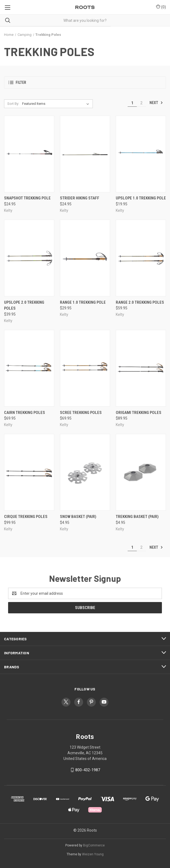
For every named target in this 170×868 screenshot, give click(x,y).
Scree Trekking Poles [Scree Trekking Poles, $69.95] (81, 413)
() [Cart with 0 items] (161, 7)
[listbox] (57, 104)
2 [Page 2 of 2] (141, 103)
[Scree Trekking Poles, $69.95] (85, 368)
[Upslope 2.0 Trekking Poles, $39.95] (29, 258)
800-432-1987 (88, 770)
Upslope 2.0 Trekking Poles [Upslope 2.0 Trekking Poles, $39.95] (24, 305)
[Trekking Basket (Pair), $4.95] (141, 472)
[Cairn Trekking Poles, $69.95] (29, 368)
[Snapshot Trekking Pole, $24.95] (29, 154)
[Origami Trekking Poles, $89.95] (141, 368)
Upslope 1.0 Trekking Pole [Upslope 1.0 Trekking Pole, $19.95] (141, 198)
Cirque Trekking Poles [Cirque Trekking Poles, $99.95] (26, 517)
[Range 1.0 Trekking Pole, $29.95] (85, 258)
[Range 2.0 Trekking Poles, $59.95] (141, 258)
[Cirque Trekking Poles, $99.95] (29, 472)
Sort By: (13, 104)
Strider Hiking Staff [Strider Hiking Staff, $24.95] (80, 198)
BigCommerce (94, 845)
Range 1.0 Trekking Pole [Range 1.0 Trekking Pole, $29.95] (83, 302)
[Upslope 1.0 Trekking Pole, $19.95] (141, 154)
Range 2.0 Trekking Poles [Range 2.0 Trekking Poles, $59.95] (140, 302)
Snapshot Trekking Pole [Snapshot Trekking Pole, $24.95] (27, 198)
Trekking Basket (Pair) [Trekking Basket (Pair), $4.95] (137, 517)
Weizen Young (93, 854)
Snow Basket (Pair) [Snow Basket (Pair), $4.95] (78, 517)
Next (156, 103)
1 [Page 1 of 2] (132, 103)
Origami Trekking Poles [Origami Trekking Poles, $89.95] (139, 413)
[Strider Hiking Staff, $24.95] (85, 154)
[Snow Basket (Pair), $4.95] (85, 472)
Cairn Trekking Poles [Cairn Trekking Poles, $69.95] (25, 413)
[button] (85, 83)
